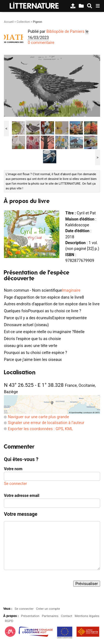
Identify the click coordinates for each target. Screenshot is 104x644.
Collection (23, 22)
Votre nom (13, 469)
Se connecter (15, 484)
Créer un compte (48, 609)
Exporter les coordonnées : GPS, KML (40, 429)
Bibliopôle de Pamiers (65, 31)
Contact (66, 616)
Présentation (30, 616)
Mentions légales (87, 616)
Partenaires (50, 616)
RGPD (9, 621)
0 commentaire (41, 43)
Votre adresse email (22, 496)
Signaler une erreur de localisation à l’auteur (46, 423)
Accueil (9, 22)
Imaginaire (71, 290)
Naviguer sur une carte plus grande (38, 417)
